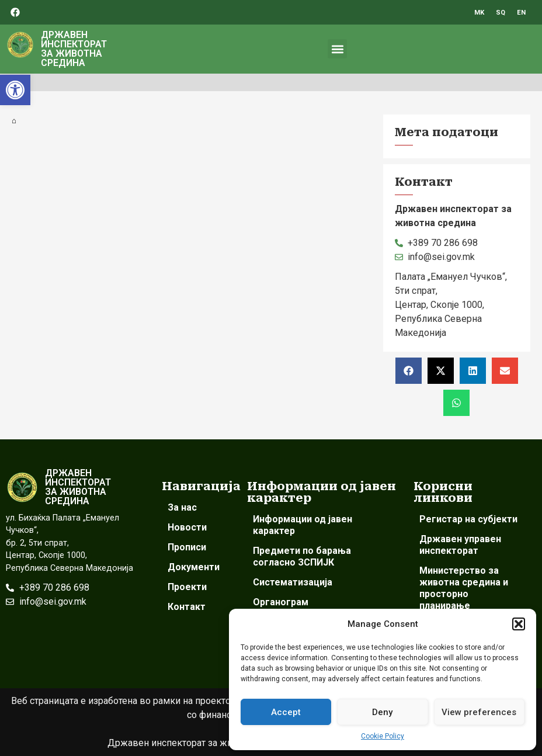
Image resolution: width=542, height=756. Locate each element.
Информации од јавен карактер (303, 525)
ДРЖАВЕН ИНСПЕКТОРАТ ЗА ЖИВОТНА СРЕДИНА (74, 49)
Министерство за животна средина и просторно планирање (464, 588)
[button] (15, 90)
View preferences (479, 712)
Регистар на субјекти (468, 519)
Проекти (187, 587)
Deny (382, 712)
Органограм (281, 602)
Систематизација (293, 582)
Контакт (187, 607)
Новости (187, 527)
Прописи (187, 547)
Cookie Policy (383, 736)
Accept (286, 712)
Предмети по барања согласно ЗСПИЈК (302, 556)
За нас (182, 507)
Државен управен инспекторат (460, 545)
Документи (194, 567)
